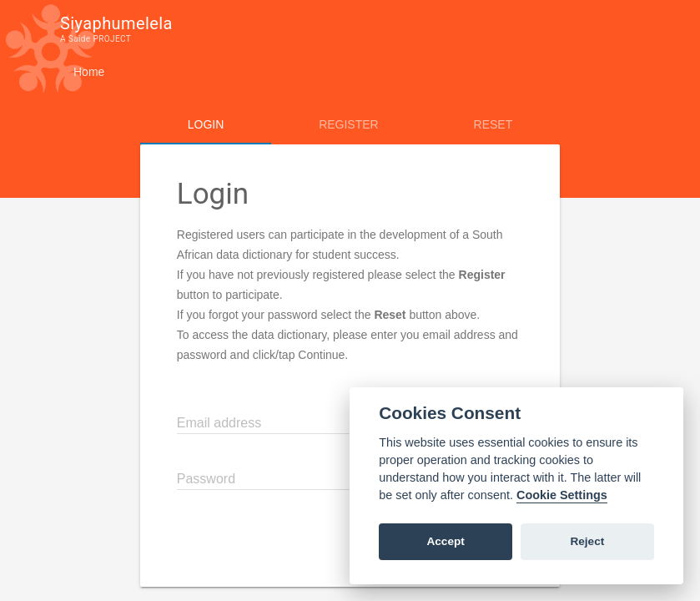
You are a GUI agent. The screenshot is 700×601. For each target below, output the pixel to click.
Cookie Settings (562, 495)
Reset (494, 124)
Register (349, 124)
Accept (445, 541)
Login (206, 124)
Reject (587, 541)
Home (89, 72)
